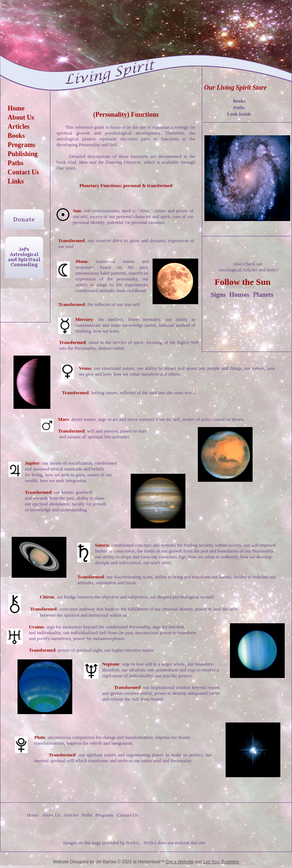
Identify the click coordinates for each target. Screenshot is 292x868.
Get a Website (180, 862)
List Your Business (221, 862)
